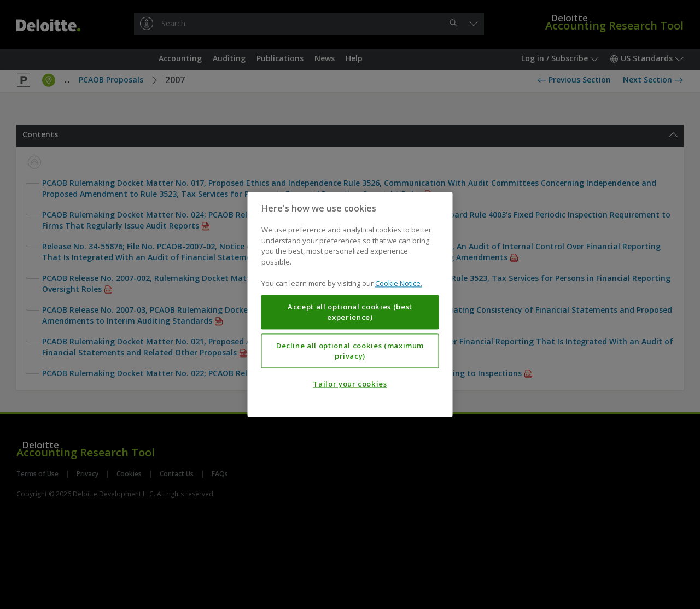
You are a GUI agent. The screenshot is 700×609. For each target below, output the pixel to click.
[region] (350, 304)
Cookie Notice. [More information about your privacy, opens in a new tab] (399, 284)
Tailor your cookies (350, 384)
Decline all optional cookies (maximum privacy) (350, 351)
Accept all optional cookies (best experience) (350, 312)
